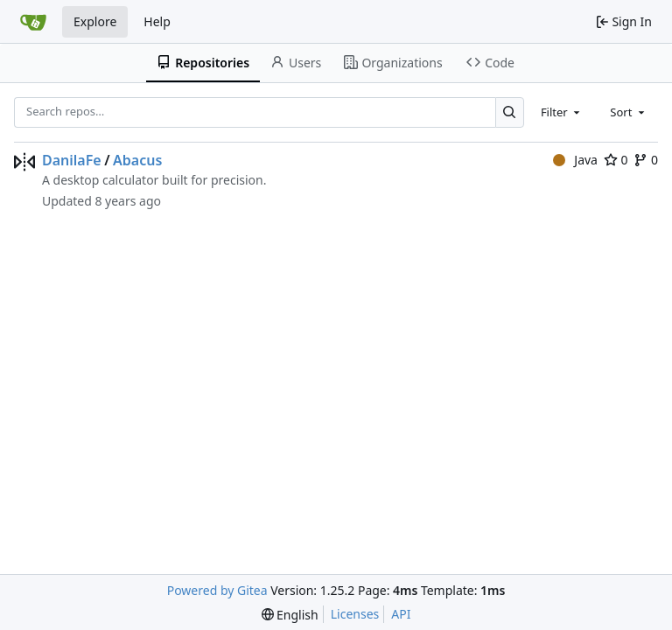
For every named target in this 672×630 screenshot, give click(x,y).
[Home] (33, 22)
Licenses (355, 614)
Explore (95, 21)
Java (575, 160)
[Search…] (510, 112)
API (401, 614)
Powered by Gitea (217, 590)
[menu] (290, 615)
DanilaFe (72, 160)
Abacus (137, 160)
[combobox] (562, 112)
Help (157, 21)
